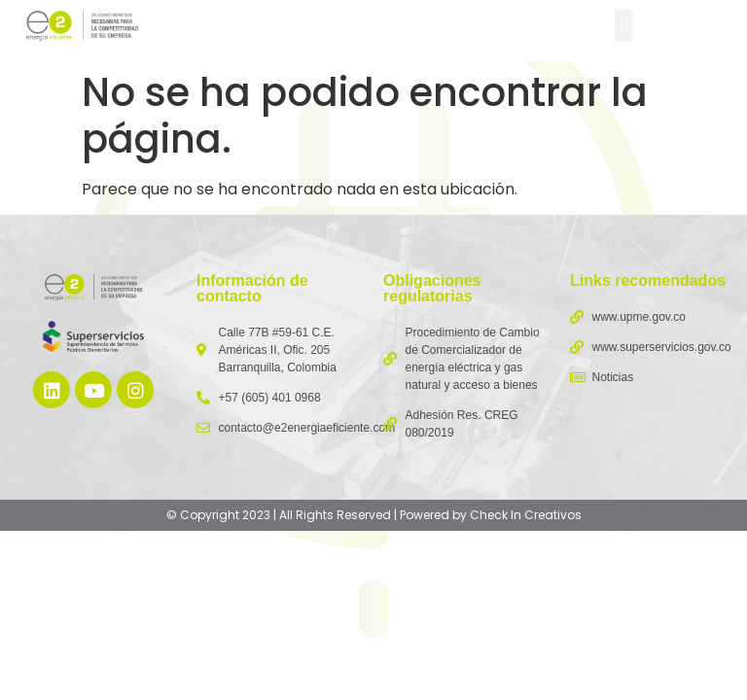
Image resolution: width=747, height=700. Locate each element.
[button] (624, 26)
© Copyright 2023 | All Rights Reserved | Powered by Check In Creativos (374, 515)
